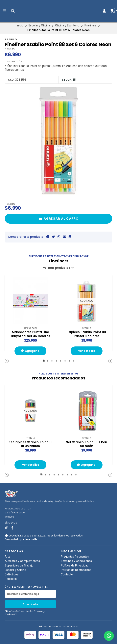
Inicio (20, 26)
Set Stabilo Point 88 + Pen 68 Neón (87, 443)
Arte (8, 556)
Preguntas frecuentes (75, 556)
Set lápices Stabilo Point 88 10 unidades (31, 443)
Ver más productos (58, 268)
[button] (70, 237)
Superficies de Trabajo (19, 565)
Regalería (11, 579)
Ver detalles (87, 351)
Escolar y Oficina (39, 26)
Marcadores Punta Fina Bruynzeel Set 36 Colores (30, 334)
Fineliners (90, 26)
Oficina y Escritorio (67, 26)
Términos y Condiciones (76, 561)
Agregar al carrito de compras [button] (31, 352)
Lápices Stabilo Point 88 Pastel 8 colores (87, 334)
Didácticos (12, 574)
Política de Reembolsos (76, 570)
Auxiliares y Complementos (22, 561)
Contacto (67, 574)
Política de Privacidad (75, 565)
